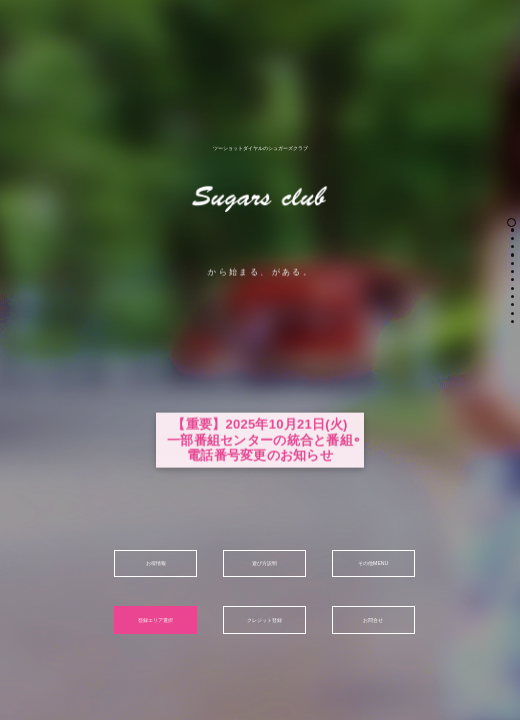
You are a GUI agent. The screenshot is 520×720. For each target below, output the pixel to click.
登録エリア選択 (155, 620)
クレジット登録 (264, 620)
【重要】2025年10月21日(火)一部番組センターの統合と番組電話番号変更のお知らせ (260, 475)
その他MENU (373, 563)
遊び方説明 (264, 563)
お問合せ (373, 620)
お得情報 (156, 563)
